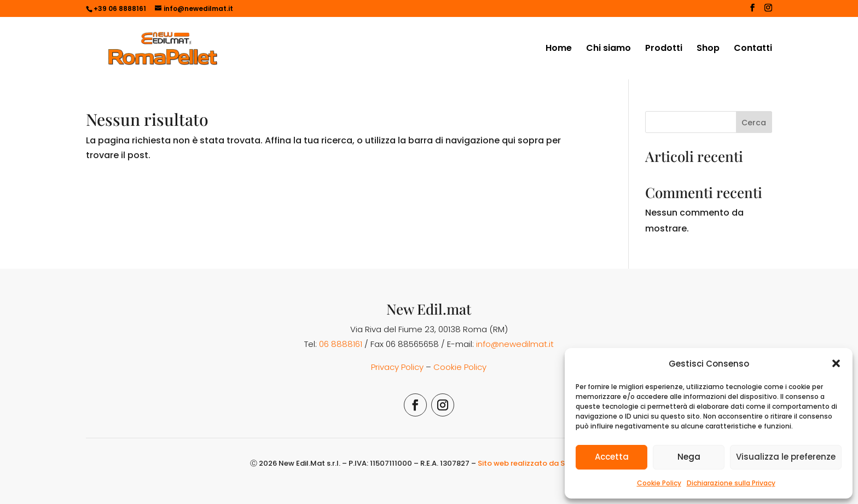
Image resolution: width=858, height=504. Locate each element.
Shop (708, 49)
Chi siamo (608, 49)
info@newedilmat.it (515, 344)
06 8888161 (341, 344)
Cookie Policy (659, 483)
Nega (689, 457)
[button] (836, 363)
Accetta (612, 457)
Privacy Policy (397, 367)
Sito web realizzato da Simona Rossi (543, 463)
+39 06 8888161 (120, 8)
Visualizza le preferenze (786, 457)
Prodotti (664, 49)
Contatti (753, 49)
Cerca (754, 123)
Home (559, 49)
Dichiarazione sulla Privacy (731, 483)
